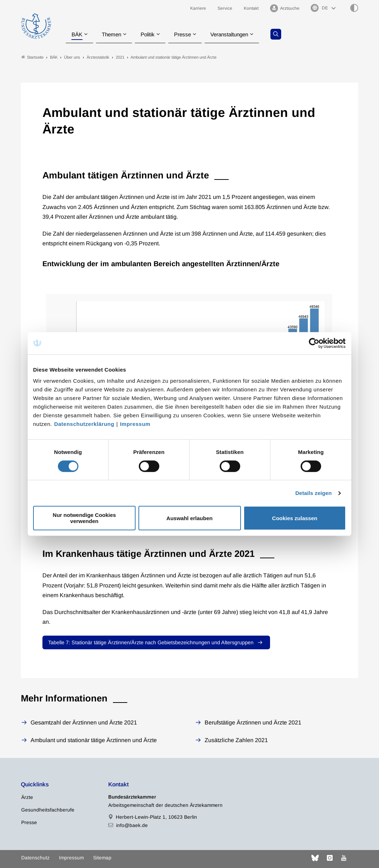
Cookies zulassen (295, 518)
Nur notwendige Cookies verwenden (85, 518)
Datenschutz (35, 858)
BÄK (77, 34)
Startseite (32, 57)
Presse (187, 34)
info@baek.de (132, 825)
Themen (113, 34)
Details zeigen (313, 493)
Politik (151, 34)
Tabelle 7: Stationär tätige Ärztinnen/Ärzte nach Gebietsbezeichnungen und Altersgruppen (151, 642)
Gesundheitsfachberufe (48, 810)
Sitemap (102, 858)
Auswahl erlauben (189, 518)
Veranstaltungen (236, 34)
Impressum (135, 424)
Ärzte (27, 797)
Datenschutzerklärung (84, 424)
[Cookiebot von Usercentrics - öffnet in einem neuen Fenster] (314, 343)
